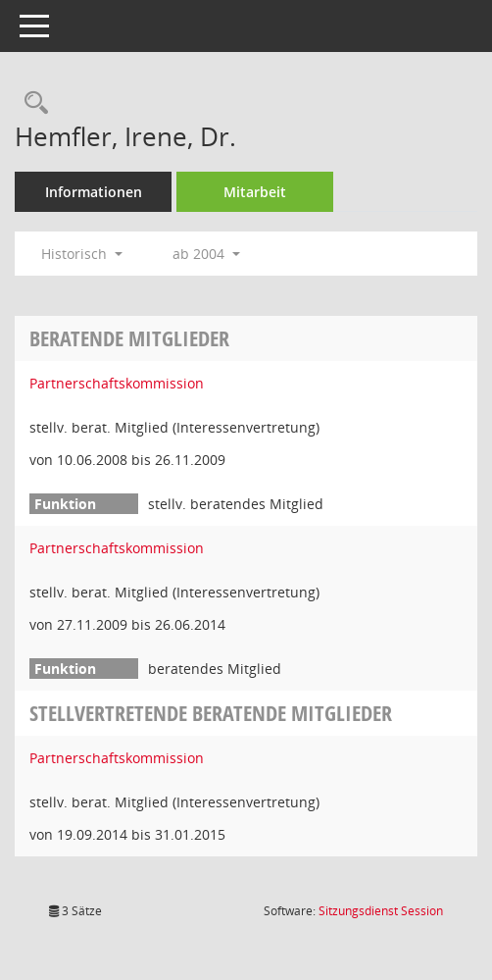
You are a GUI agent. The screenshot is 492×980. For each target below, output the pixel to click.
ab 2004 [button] (206, 254)
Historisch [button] (82, 254)
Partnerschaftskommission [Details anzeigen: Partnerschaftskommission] (117, 383)
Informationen (94, 192)
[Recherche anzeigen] (31, 103)
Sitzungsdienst (381, 911)
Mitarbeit (255, 192)
